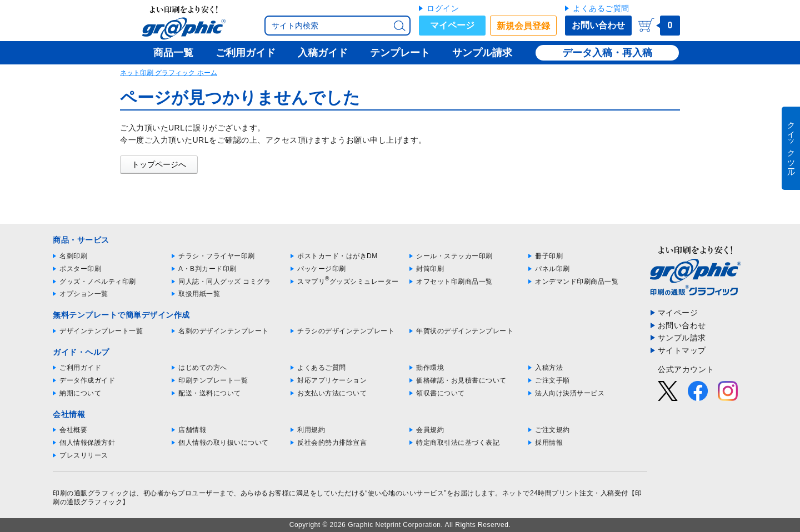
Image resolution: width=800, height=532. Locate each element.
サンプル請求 (682, 338)
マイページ (452, 25)
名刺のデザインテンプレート (224, 331)
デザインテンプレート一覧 (101, 331)
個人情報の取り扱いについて (224, 443)
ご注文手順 (552, 380)
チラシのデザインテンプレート (346, 331)
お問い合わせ (598, 25)
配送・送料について (210, 393)
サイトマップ (682, 350)
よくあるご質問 (601, 8)
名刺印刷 (73, 256)
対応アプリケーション (332, 380)
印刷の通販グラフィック (91, 493)
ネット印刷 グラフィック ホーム (169, 73)
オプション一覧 (84, 294)
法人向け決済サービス (570, 393)
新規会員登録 (523, 26)
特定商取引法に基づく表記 (458, 443)
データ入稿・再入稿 (607, 53)
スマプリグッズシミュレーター (348, 282)
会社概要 (73, 430)
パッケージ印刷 (322, 269)
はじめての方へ (203, 368)
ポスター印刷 (80, 269)
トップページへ (159, 164)
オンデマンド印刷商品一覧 (577, 282)
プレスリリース (84, 455)
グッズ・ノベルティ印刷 (98, 282)
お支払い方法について (332, 393)
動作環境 (430, 368)
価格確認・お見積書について (461, 380)
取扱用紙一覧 (199, 294)
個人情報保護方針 (87, 443)
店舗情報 (192, 430)
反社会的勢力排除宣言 (332, 443)
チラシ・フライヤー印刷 (217, 256)
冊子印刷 (549, 256)
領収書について (441, 393)
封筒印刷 (430, 269)
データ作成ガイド (87, 380)
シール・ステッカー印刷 (454, 256)
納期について (80, 393)
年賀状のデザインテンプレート (465, 331)
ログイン (443, 8)
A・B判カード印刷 (207, 269)
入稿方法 (549, 368)
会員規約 (430, 430)
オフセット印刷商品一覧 (454, 282)
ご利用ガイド (80, 368)
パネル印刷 (552, 269)
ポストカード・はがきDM (337, 256)
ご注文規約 (552, 430)
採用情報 (549, 443)
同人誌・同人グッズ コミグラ (224, 282)
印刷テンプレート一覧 (213, 380)
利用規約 (311, 430)
